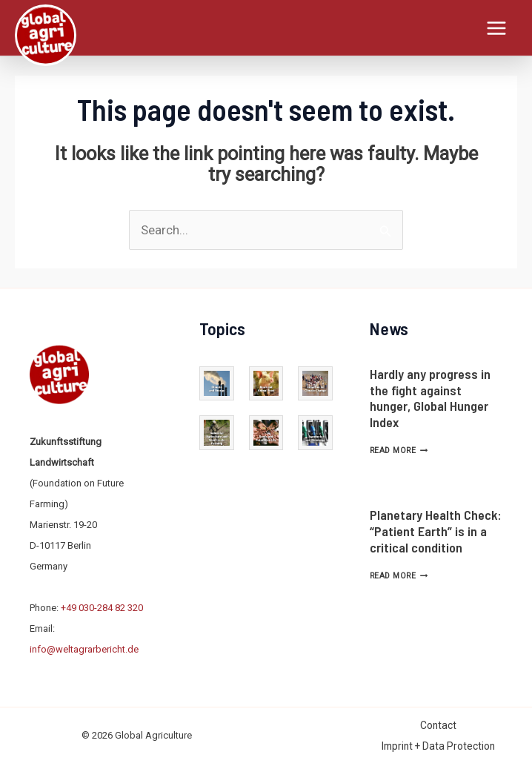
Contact (438, 723)
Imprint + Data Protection (438, 744)
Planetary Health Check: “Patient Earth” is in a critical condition (436, 528)
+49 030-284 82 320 (102, 605)
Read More (399, 448)
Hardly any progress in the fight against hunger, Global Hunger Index (430, 396)
